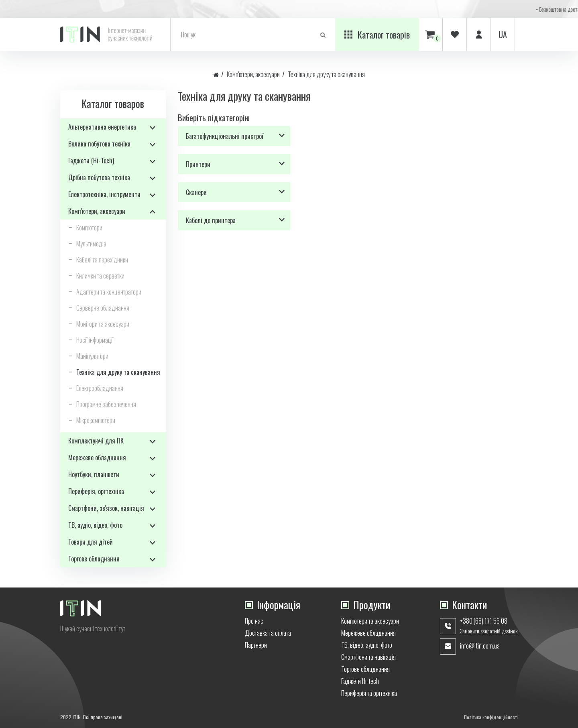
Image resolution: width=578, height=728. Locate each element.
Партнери (256, 645)
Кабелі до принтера (211, 220)
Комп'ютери (89, 228)
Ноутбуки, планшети (94, 474)
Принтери (198, 164)
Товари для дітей (91, 542)
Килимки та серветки (100, 276)
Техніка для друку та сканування (326, 74)
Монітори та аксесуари (103, 324)
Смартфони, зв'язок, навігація (106, 508)
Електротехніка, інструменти (104, 194)
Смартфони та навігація (368, 657)
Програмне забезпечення (106, 404)
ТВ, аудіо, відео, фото (95, 525)
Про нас (254, 621)
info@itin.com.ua (480, 646)
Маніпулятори (92, 356)
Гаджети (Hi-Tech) (91, 161)
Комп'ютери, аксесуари (253, 74)
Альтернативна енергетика (102, 127)
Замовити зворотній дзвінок (489, 631)
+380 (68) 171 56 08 (484, 621)
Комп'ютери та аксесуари (370, 621)
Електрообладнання (100, 388)
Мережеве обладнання (97, 458)
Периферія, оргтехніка (96, 491)
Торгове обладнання (94, 559)
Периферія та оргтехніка (369, 693)
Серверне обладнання (103, 308)
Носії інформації (95, 340)
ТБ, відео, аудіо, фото (367, 645)
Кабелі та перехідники (102, 260)
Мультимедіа (91, 244)
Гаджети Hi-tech (360, 681)
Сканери (196, 192)
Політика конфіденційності (491, 717)
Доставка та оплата (268, 633)
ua (503, 35)
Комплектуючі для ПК (96, 441)
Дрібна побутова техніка (99, 177)
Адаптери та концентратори (109, 292)
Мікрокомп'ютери (96, 420)
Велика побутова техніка (99, 144)
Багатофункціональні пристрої (225, 136)
